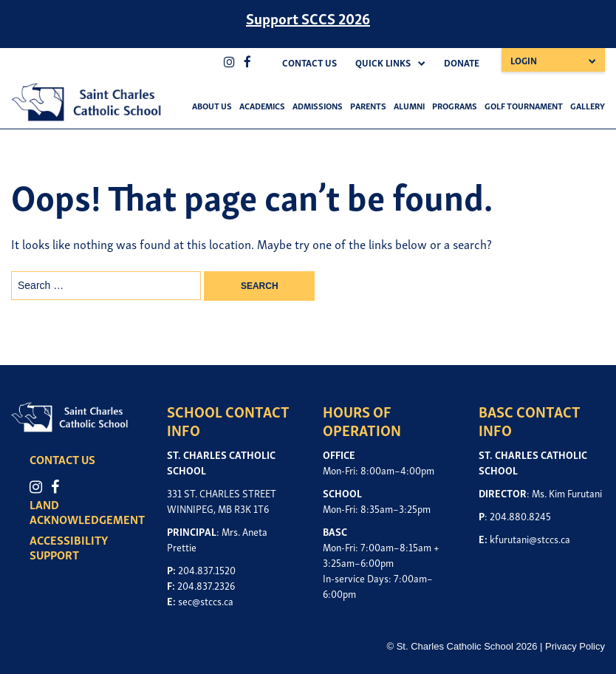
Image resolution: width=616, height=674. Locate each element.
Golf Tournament (524, 105)
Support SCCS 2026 (308, 18)
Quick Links (383, 62)
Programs (455, 105)
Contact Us (309, 62)
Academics (262, 105)
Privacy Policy (575, 646)
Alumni (409, 105)
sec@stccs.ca (206, 600)
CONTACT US (62, 459)
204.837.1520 (207, 569)
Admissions (318, 105)
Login (524, 60)
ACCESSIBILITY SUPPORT (69, 547)
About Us (212, 105)
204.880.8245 (520, 515)
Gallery (588, 105)
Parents (368, 105)
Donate (462, 62)
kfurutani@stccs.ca (530, 538)
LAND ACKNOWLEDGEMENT (87, 511)
